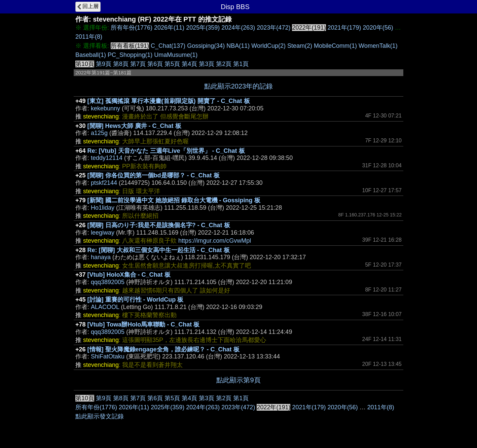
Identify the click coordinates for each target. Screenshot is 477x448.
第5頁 (172, 64)
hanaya (101, 257)
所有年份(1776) (132, 28)
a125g (99, 133)
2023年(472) (273, 28)
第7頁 (138, 64)
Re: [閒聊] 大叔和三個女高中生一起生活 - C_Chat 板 (159, 250)
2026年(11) (169, 28)
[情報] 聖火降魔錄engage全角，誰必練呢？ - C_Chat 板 (163, 349)
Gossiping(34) (206, 46)
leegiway (103, 233)
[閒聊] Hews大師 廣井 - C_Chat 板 (134, 126)
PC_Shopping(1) (130, 55)
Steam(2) (300, 46)
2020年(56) (378, 28)
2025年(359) (203, 28)
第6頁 (155, 64)
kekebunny (105, 108)
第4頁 (189, 64)
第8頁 (121, 64)
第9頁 (104, 64)
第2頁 (224, 64)
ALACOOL (105, 307)
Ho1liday (103, 208)
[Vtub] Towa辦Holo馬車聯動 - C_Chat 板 (144, 324)
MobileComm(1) (335, 46)
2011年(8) (89, 37)
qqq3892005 (108, 282)
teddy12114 (107, 158)
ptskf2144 (104, 183)
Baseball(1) (91, 55)
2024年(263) (238, 28)
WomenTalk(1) (378, 46)
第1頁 (241, 64)
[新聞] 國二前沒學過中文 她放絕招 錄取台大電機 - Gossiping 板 (174, 200)
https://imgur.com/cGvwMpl (215, 241)
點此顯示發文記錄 (100, 416)
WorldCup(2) (268, 46)
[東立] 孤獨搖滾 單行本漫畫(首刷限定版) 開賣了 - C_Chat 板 (169, 101)
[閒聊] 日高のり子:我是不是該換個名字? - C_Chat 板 (159, 225)
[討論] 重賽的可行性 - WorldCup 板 (136, 300)
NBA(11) (238, 46)
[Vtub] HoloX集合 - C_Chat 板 (129, 275)
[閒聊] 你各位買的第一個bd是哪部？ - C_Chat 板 (154, 175)
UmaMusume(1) (176, 55)
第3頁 (207, 64)
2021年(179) (344, 28)
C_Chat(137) (168, 46)
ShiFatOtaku (108, 356)
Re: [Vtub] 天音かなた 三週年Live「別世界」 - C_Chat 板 (166, 151)
